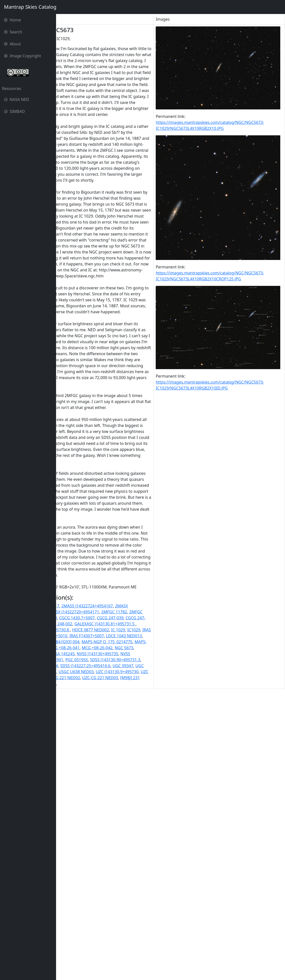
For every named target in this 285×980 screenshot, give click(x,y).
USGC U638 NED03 (126, 953)
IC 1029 (82, 893)
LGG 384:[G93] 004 (129, 905)
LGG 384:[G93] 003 (93, 905)
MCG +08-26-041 (105, 917)
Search (13, 32)
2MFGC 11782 (125, 863)
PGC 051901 (103, 935)
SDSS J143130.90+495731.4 (125, 941)
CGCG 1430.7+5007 (127, 869)
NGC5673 (97, 923)
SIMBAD (14, 111)
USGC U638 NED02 (89, 953)
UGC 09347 (121, 947)
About (12, 44)
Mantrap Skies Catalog (30, 7)
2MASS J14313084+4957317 (84, 851)
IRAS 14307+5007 (123, 893)
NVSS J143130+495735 (95, 929)
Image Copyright (23, 56)
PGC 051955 (127, 935)
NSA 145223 (119, 923)
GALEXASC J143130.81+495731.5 (118, 881)
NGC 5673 (77, 923)
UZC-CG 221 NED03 (99, 965)
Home (12, 20)
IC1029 (98, 893)
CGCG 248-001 (129, 875)
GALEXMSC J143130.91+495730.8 (89, 887)
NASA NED (17, 99)
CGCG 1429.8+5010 (90, 869)
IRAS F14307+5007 (102, 899)
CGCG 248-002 (72, 881)
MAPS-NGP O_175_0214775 (84, 911)
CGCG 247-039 (72, 875)
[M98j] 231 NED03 (75, 971)
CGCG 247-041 (101, 875)
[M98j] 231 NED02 (136, 965)
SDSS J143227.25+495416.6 (83, 947)
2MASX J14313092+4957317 (124, 857)
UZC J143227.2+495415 (116, 959)
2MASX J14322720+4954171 (84, 863)
